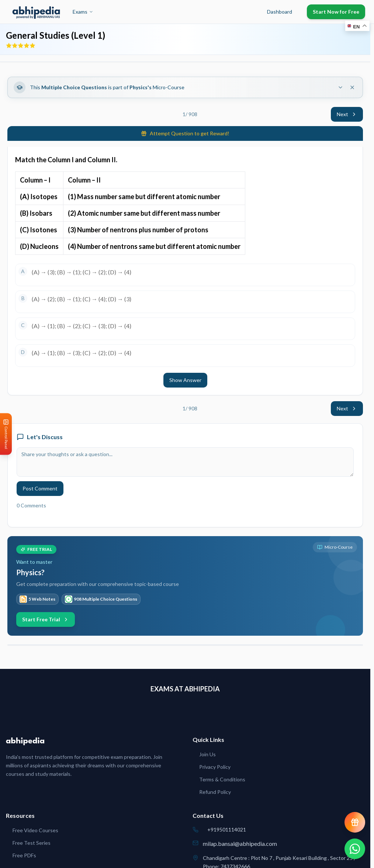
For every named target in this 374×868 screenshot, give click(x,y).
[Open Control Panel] (6, 434)
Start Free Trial (46, 619)
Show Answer (185, 380)
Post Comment (40, 488)
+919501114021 (227, 829)
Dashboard (280, 12)
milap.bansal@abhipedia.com (240, 843)
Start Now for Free (336, 12)
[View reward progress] (355, 822)
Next (347, 114)
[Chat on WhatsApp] (355, 849)
